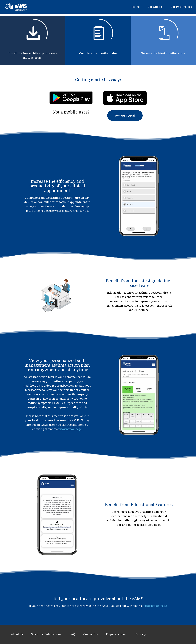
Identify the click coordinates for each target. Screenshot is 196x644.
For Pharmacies (181, 7)
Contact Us (91, 634)
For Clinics (155, 7)
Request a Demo (117, 634)
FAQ (72, 634)
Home (136, 7)
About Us (17, 634)
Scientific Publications (46, 634)
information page (70, 429)
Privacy (141, 634)
